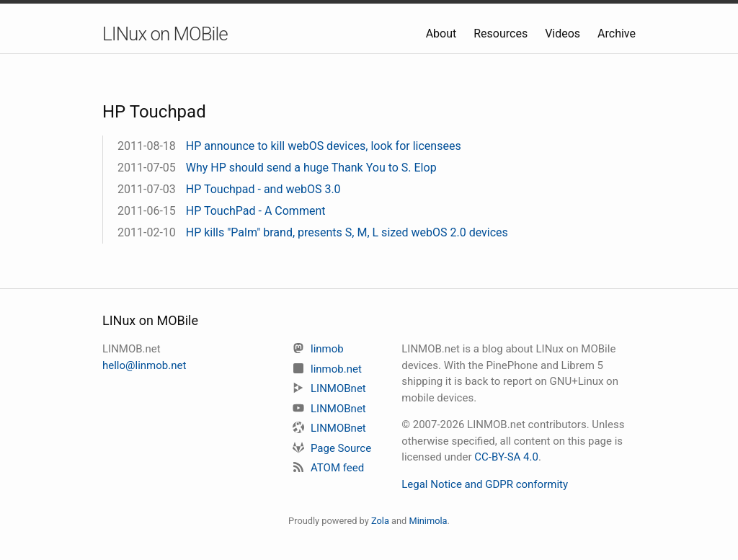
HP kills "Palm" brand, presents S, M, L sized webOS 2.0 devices (347, 232)
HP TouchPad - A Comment (256, 211)
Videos (564, 34)
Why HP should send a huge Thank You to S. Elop (311, 168)
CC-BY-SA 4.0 (506, 457)
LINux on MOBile (165, 34)
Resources (502, 34)
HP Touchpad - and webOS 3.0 (263, 189)
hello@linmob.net (144, 365)
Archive (617, 34)
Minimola (428, 521)
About (443, 34)
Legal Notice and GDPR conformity (485, 484)
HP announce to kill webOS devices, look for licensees (324, 146)
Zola (380, 521)
